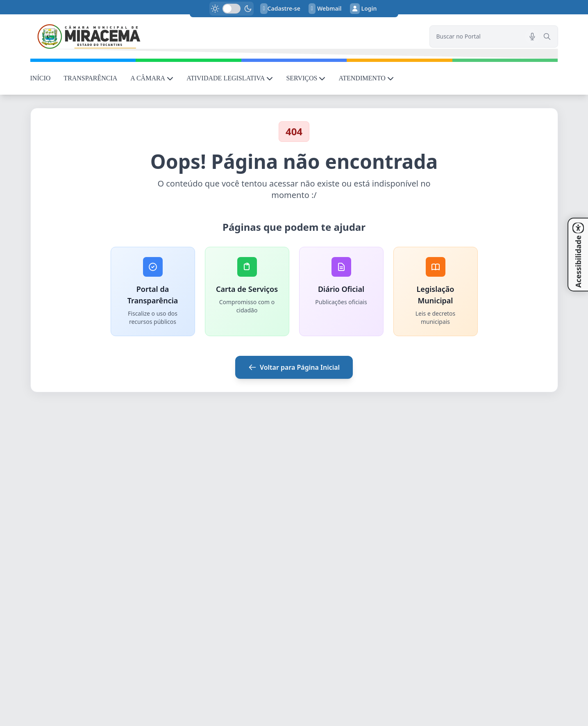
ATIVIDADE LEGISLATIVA (230, 78)
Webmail (325, 9)
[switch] (232, 9)
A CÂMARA (152, 78)
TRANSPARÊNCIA (90, 78)
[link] (225, 36)
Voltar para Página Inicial (294, 367)
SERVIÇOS (306, 78)
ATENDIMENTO (366, 78)
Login (363, 9)
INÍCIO (41, 78)
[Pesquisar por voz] (532, 36)
